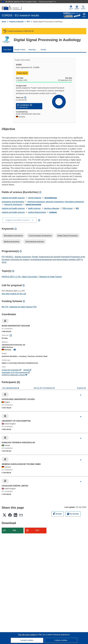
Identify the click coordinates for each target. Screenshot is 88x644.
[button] (77, 8)
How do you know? (47, 2)
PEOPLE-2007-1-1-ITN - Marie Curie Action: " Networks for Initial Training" (32, 277)
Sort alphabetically (10, 388)
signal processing (33, 204)
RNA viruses (67, 208)
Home (4, 22)
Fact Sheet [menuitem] (7, 50)
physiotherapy (51, 198)
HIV (77, 208)
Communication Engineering (40, 236)
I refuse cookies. (61, 640)
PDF (37, 530)
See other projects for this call (14, 294)
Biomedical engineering (13, 236)
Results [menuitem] (43, 50)
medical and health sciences (13, 198)
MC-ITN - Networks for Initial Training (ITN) (19, 307)
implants (53, 212)
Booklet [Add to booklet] (58, 514)
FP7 (28, 22)
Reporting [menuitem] (32, 50)
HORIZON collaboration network (14, 375)
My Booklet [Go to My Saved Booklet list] (73, 514)
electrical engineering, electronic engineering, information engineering (56, 202)
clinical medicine (35, 198)
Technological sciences (35, 241)
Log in (71, 8)
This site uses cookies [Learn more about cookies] (27, 635)
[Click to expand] (81, 395)
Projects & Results (16, 22)
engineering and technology (13, 202)
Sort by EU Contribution (43, 388)
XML (14, 530)
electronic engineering (13, 204)
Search (83, 8)
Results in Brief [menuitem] (20, 50)
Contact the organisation (11, 370)
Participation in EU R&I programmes (16, 372)
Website (27, 370)
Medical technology (12, 241)
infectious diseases (52, 208)
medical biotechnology (37, 212)
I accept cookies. (27, 640)
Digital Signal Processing (68, 236)
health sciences (34, 208)
